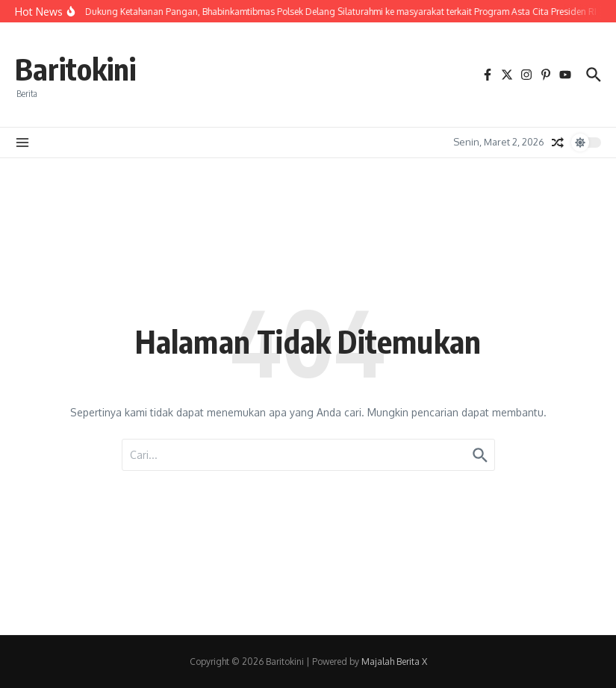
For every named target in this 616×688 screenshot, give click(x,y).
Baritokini (75, 69)
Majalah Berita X (394, 662)
